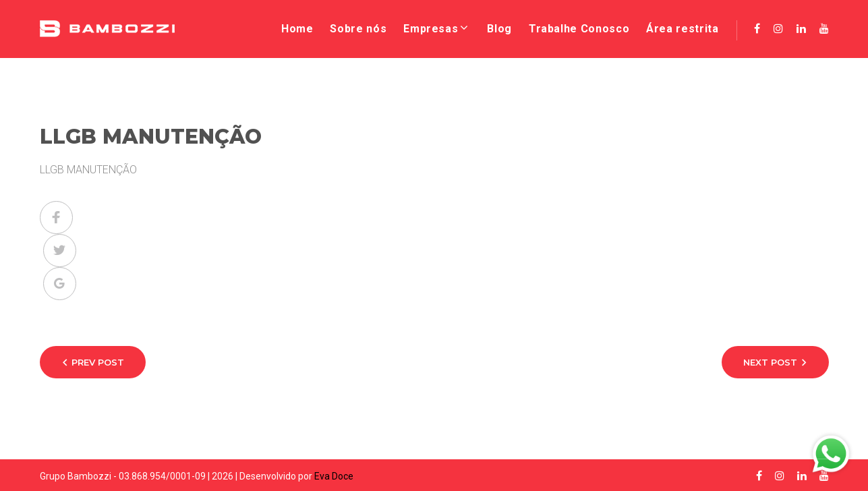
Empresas (431, 29)
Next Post (770, 362)
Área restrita (682, 29)
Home (297, 29)
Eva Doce (334, 476)
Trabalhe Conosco (579, 29)
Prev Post (98, 362)
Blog (499, 29)
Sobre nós (358, 29)
